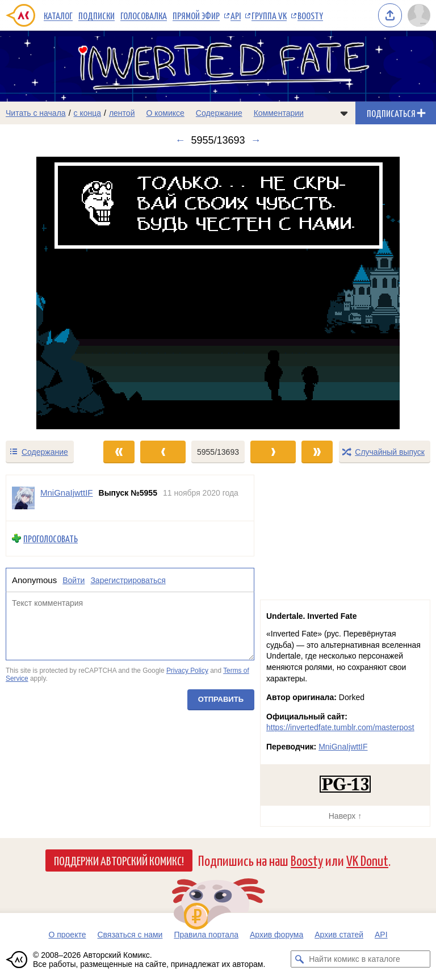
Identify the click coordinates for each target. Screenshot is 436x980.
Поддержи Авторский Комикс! (119, 860)
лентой (122, 113)
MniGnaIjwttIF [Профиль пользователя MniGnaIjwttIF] (67, 493)
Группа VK (269, 15)
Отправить (221, 700)
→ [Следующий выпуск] (256, 140)
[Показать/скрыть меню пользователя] (419, 15)
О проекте (67, 935)
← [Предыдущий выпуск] (180, 140)
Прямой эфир (196, 15)
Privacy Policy (187, 671)
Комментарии (279, 113)
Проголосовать (51, 539)
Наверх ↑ (345, 816)
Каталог (58, 15)
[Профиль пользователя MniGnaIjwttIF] (23, 498)
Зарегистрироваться (128, 580)
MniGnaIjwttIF (343, 747)
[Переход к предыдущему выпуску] (54, 293)
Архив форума (276, 935)
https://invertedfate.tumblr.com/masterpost (340, 727)
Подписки (97, 15)
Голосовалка (144, 15)
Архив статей (339, 935)
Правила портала (206, 935)
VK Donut (367, 860)
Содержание (219, 113)
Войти (74, 580)
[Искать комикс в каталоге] (299, 959)
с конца (88, 113)
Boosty (310, 15)
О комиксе (165, 113)
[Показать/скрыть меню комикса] (344, 113)
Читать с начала (36, 113)
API (236, 15)
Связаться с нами (130, 935)
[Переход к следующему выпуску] (218, 293)
